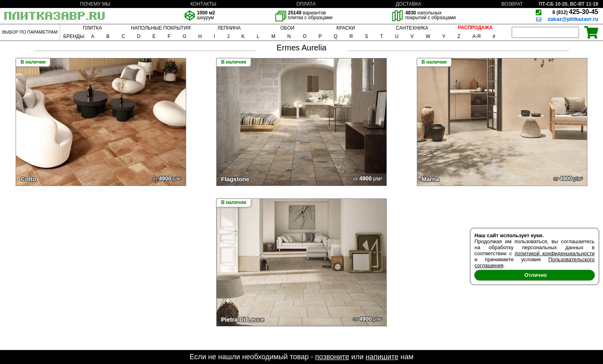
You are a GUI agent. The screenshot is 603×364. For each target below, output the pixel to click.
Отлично (536, 275)
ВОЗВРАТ (512, 4)
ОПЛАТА (306, 4)
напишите (382, 357)
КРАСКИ (346, 28)
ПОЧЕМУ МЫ (95, 4)
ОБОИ (287, 28)
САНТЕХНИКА (412, 28)
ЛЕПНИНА (229, 28)
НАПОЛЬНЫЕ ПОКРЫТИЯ (161, 28)
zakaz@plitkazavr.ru (573, 19)
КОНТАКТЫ (203, 4)
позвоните (332, 357)
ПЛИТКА (92, 28)
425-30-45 (575, 12)
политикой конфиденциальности (555, 253)
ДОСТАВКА (408, 4)
